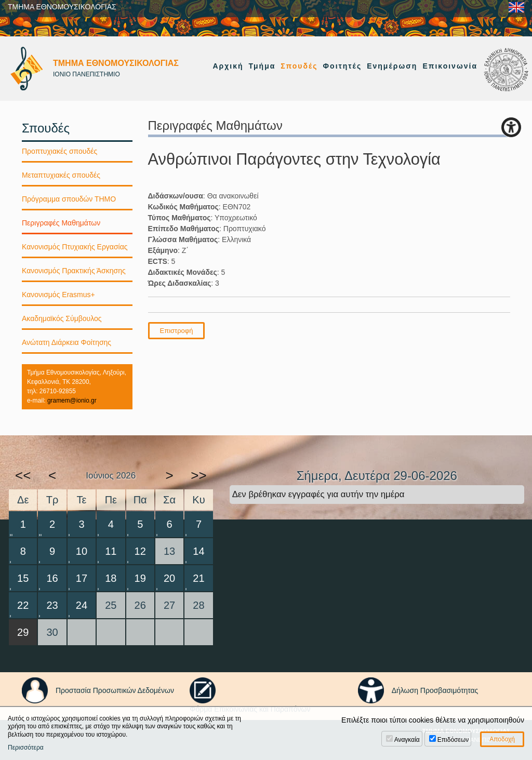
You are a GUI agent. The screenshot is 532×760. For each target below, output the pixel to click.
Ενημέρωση (392, 66)
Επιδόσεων (453, 740)
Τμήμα (262, 66)
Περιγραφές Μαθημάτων (61, 223)
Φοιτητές (343, 66)
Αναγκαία (407, 740)
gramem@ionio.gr (72, 401)
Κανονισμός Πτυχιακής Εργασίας (75, 247)
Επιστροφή (177, 331)
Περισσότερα (26, 748)
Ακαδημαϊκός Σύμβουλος (62, 318)
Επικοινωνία (450, 66)
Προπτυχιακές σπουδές (59, 151)
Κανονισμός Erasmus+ (58, 295)
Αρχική (228, 66)
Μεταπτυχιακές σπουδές (61, 175)
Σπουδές (299, 66)
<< (23, 475)
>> (198, 475)
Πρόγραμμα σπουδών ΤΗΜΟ (69, 199)
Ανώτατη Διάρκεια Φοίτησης (66, 342)
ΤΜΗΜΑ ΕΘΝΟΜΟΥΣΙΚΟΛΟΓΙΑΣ (62, 7)
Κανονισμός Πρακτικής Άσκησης (74, 271)
